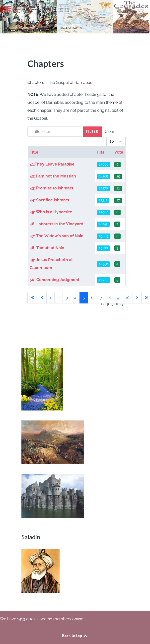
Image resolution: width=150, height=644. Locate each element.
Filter (92, 132)
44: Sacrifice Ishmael (49, 200)
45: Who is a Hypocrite (51, 212)
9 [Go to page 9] (118, 298)
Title (34, 152)
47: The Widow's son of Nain (57, 236)
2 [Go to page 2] (59, 298)
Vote (119, 152)
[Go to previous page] (42, 298)
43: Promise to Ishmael (51, 188)
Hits (100, 152)
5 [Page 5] (84, 298)
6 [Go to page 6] (92, 298)
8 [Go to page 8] (110, 298)
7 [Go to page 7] (101, 298)
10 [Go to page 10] (127, 298)
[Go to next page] (137, 298)
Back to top (75, 636)
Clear (110, 132)
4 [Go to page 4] (75, 298)
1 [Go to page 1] (50, 298)
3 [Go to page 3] (67, 298)
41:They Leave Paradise (52, 164)
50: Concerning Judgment (55, 280)
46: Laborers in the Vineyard (56, 224)
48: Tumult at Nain (47, 248)
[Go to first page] (33, 298)
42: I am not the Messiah (53, 176)
